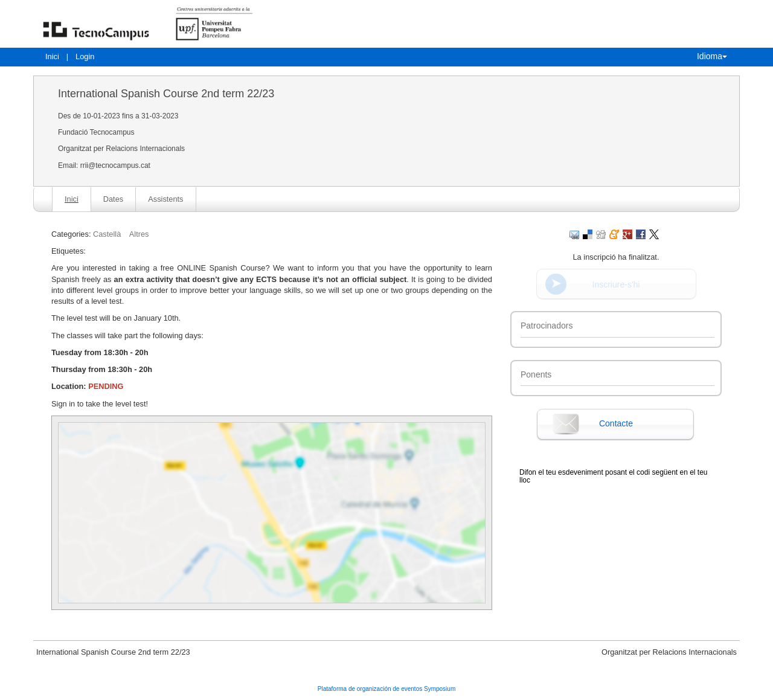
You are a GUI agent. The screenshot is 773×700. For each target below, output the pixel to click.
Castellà (107, 234)
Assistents (165, 199)
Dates (113, 199)
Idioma (712, 56)
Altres (139, 234)
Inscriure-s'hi (616, 284)
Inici (52, 56)
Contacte (616, 423)
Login (85, 56)
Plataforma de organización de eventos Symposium (386, 689)
